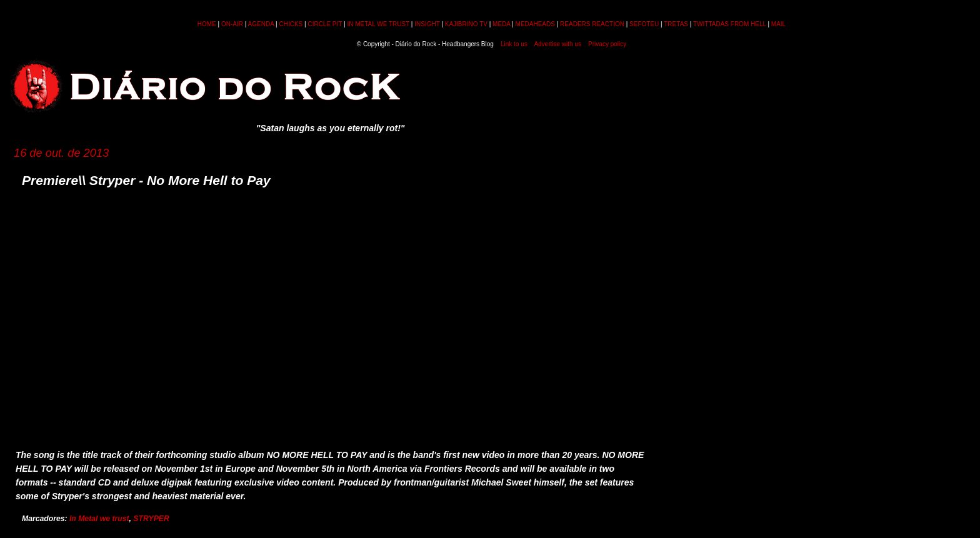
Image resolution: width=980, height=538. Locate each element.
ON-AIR (232, 24)
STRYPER (151, 519)
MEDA (501, 24)
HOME (207, 24)
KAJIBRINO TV (466, 24)
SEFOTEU (644, 24)
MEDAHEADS (535, 24)
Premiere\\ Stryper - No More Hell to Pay (146, 180)
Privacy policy (607, 44)
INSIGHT (427, 24)
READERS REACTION (592, 24)
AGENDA (261, 24)
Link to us (514, 44)
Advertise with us (557, 44)
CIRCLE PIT (325, 24)
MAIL (778, 24)
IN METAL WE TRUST (378, 24)
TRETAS (676, 24)
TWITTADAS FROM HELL (730, 24)
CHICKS (291, 24)
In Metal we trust (99, 519)
